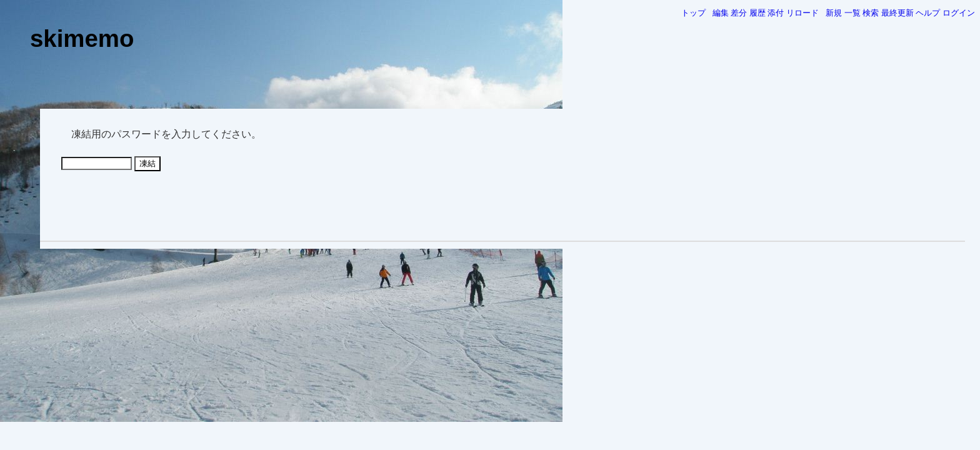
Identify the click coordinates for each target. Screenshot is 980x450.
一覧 (852, 13)
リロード (802, 13)
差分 (739, 13)
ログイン (959, 13)
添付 (776, 13)
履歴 (757, 13)
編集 (721, 13)
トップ (693, 13)
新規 (834, 13)
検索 (871, 13)
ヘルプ (928, 13)
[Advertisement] (502, 205)
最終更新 (897, 13)
